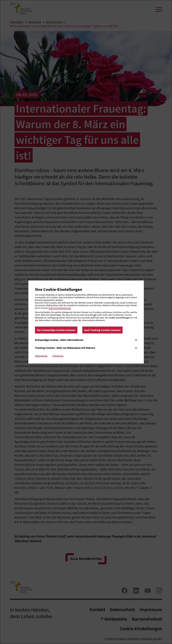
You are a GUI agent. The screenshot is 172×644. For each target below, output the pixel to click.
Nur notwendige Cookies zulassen (56, 330)
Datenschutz (41, 356)
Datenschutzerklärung (60, 308)
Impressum (58, 356)
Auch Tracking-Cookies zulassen (102, 330)
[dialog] (86, 322)
